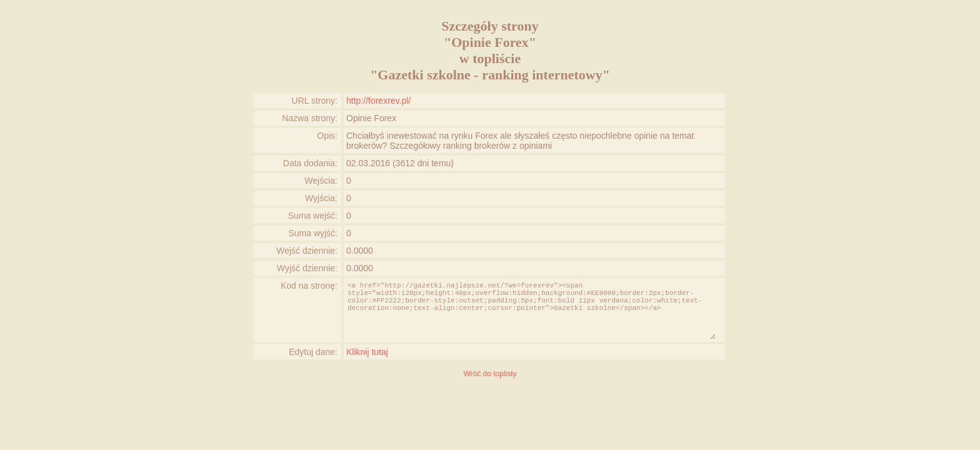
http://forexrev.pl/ (378, 101)
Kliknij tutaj (367, 352)
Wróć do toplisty (490, 374)
